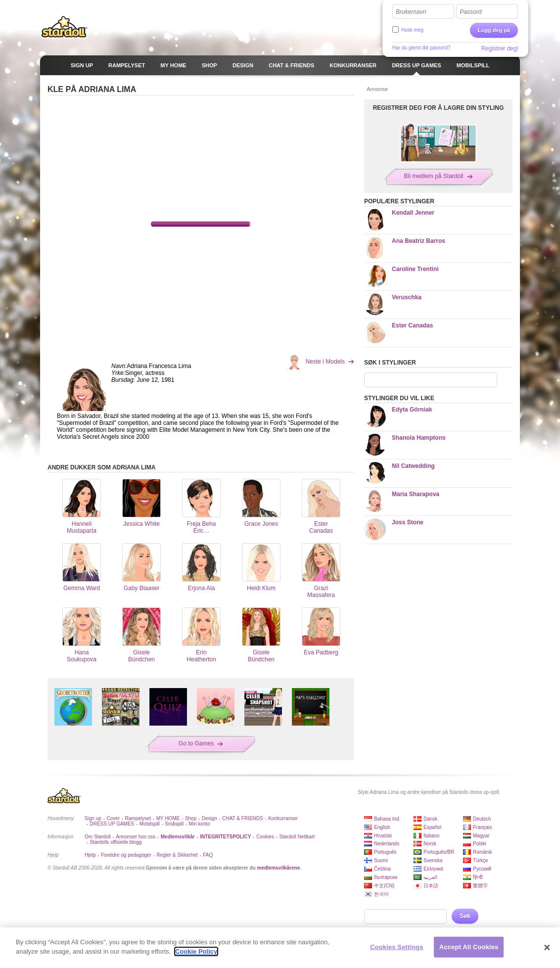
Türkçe (481, 860)
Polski (480, 844)
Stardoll (64, 27)
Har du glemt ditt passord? (421, 48)
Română (482, 852)
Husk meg (412, 30)
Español (432, 827)
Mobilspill (150, 824)
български (386, 877)
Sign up (93, 818)
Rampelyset (138, 818)
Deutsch (482, 819)
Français (482, 827)
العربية (430, 877)
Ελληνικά (433, 869)
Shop (191, 818)
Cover (113, 818)
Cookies (265, 837)
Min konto (200, 824)
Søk (465, 916)
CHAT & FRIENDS (242, 818)
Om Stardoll (98, 837)
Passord (470, 12)
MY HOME (168, 818)
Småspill (174, 824)
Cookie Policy (196, 951)
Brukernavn (411, 12)
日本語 (431, 886)
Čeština (382, 869)
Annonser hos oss (136, 837)
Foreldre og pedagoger (126, 855)
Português (385, 852)
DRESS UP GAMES (112, 824)
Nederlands (387, 844)
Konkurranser (283, 818)
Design (210, 818)
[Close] (547, 948)
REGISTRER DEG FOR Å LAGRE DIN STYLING (439, 108)
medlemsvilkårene (278, 868)
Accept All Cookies (469, 947)
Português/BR (439, 852)
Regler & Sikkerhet (177, 855)
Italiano (431, 836)
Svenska (433, 860)
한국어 (381, 894)
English (382, 827)
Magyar (481, 836)
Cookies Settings (397, 947)
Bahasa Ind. (387, 819)
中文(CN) (384, 886)
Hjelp (90, 855)
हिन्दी (478, 877)
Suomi (381, 860)
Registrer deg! (500, 48)
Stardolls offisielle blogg (116, 842)
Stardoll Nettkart (297, 837)
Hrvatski (383, 836)
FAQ (208, 855)
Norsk (430, 844)
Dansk (430, 819)
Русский (482, 869)
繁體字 (480, 886)
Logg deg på (494, 30)
